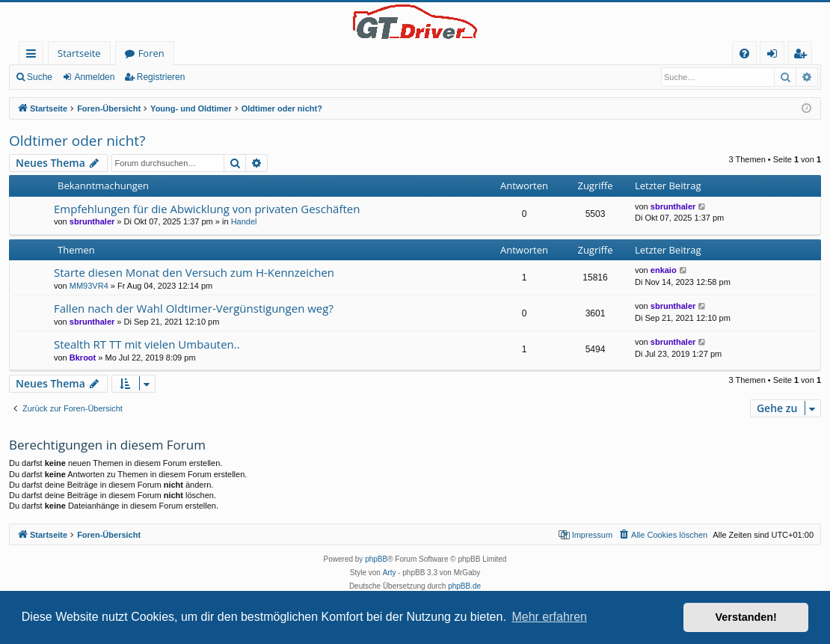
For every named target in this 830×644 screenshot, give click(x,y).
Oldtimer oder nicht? (77, 141)
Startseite (79, 53)
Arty (390, 573)
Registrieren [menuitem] (803, 56)
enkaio (664, 270)
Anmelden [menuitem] (776, 56)
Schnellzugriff (34, 56)
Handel (244, 221)
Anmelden (94, 77)
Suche (40, 77)
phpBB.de (464, 586)
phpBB (376, 559)
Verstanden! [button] (746, 617)
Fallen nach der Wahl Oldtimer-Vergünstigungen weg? (194, 308)
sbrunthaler (92, 221)
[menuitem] (744, 53)
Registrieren (161, 77)
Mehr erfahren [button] (549, 617)
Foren (151, 53)
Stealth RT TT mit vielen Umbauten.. (147, 344)
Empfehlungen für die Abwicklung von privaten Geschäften (207, 209)
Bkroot (83, 358)
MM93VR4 (89, 286)
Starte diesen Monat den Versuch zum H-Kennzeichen (194, 272)
